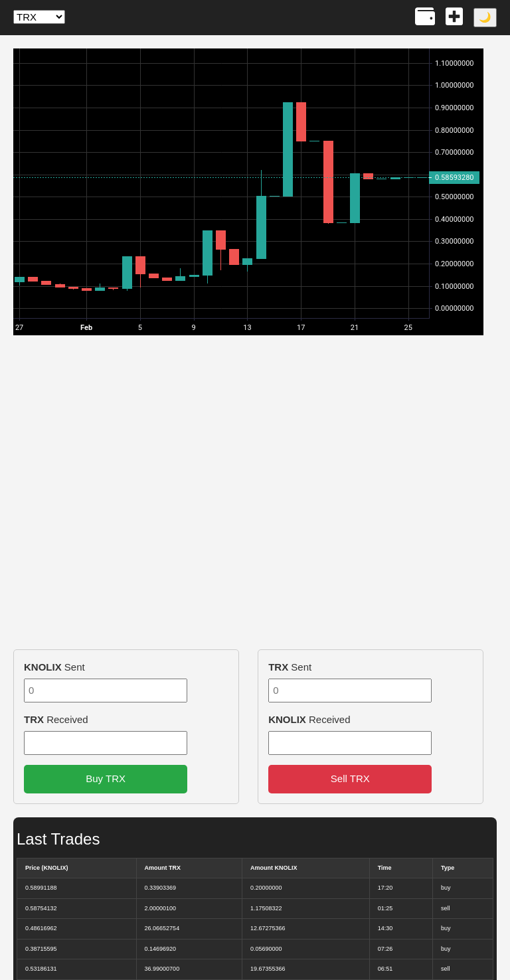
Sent (54, 667)
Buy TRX (106, 778)
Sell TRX (350, 778)
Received (56, 719)
